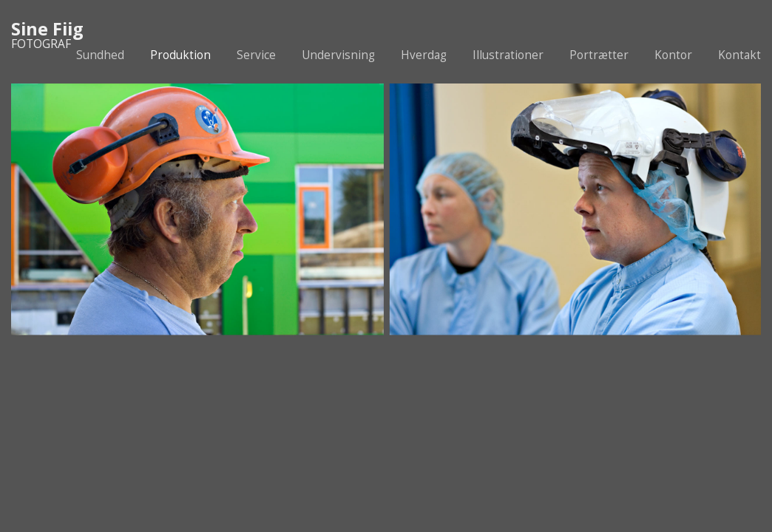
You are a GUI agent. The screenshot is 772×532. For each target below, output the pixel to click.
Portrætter (599, 55)
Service (256, 55)
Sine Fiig (47, 29)
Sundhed (100, 55)
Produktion (180, 55)
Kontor (673, 55)
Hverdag (424, 55)
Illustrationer (508, 55)
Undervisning (338, 55)
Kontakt (739, 55)
